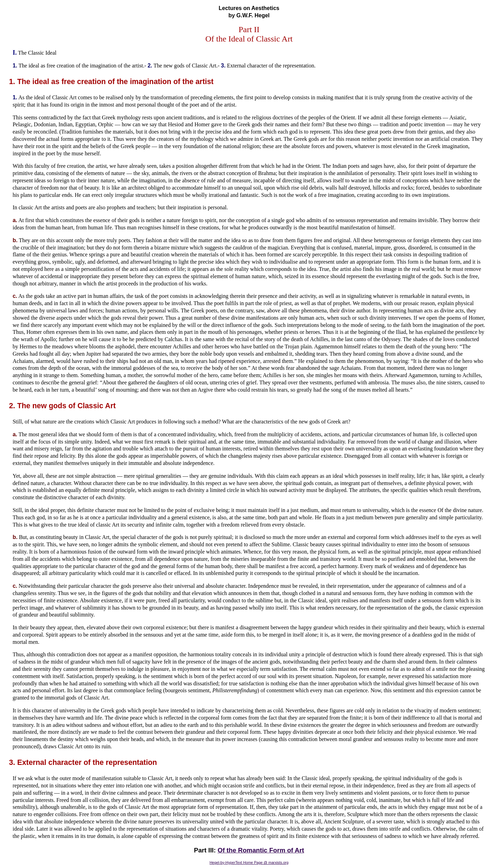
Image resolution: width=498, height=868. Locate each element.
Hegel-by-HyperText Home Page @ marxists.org (249, 862)
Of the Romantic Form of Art (261, 850)
